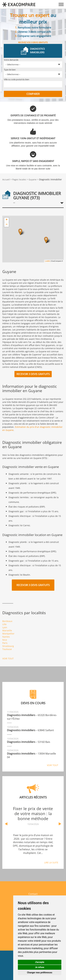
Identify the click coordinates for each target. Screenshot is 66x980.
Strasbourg (8, 646)
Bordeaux (7, 621)
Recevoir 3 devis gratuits (33, 374)
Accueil (6, 179)
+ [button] (7, 220)
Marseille (7, 630)
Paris (5, 643)
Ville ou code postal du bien (17, 79)
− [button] (7, 225)
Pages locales (19, 179)
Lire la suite (51, 863)
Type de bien (10, 70)
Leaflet (47, 261)
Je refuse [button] (40, 967)
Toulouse (7, 649)
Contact (33, 894)
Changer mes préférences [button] (40, 973)
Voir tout (8, 658)
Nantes (6, 637)
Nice (5, 640)
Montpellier (8, 634)
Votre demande (11, 60)
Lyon (5, 627)
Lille (4, 624)
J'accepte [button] (40, 962)
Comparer (33, 94)
